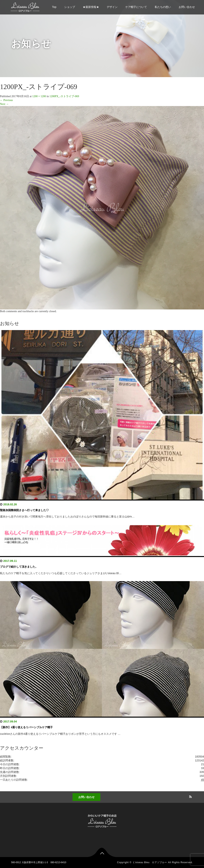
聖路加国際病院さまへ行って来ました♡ (24, 510)
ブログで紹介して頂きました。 (19, 567)
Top (54, 7)
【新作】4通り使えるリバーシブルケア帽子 (26, 727)
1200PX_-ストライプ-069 (64, 96)
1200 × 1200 (39, 96)
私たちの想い (163, 7)
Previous (6, 100)
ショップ (70, 7)
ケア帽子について (136, 7)
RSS (190, 796)
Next (4, 104)
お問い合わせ (187, 7)
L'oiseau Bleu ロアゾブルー (150, 862)
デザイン (112, 7)
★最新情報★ (91, 7)
